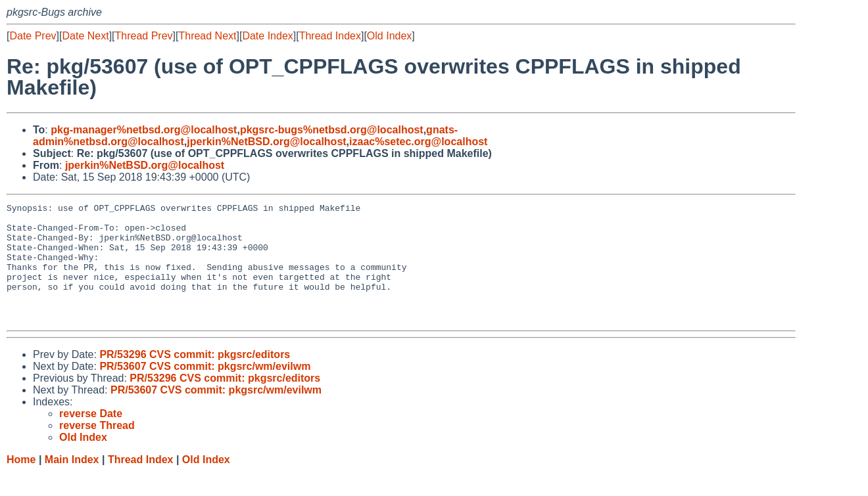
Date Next (85, 36)
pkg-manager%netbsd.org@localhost (144, 130)
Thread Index (330, 36)
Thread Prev (144, 36)
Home (21, 483)
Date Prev (33, 36)
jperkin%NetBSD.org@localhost (266, 142)
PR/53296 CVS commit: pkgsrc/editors (195, 378)
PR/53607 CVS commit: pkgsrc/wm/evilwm (205, 390)
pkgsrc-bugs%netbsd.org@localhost (332, 130)
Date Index (267, 36)
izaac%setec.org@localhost (418, 142)
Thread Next (207, 36)
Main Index (72, 483)
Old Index (389, 36)
